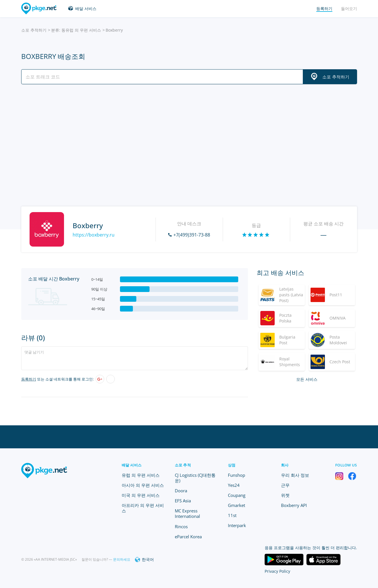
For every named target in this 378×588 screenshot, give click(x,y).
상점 (232, 465)
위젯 (285, 495)
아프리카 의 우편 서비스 (143, 508)
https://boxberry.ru (94, 235)
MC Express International (187, 513)
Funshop (237, 475)
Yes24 (234, 485)
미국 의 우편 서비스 (141, 495)
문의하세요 (122, 559)
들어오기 (349, 8)
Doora (181, 491)
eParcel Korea (188, 537)
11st (232, 515)
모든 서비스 (307, 379)
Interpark (237, 525)
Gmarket (237, 505)
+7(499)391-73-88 (192, 235)
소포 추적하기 (34, 30)
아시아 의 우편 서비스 (143, 485)
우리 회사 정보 (295, 475)
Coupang (237, 495)
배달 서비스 (86, 8)
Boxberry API (294, 505)
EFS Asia (183, 501)
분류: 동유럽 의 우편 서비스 (76, 30)
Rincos (181, 526)
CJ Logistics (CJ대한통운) (195, 478)
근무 (285, 485)
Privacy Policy (277, 571)
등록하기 (29, 379)
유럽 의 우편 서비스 (141, 475)
